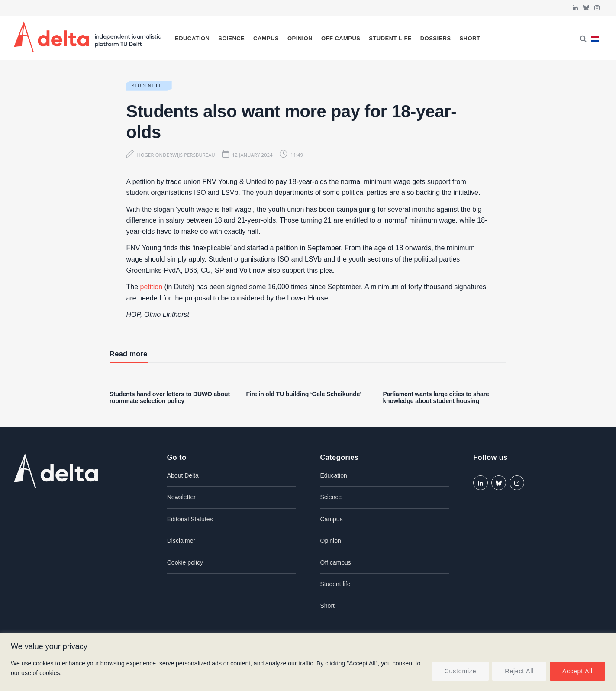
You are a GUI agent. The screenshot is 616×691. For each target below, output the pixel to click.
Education (192, 38)
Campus (266, 38)
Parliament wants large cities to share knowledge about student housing (436, 398)
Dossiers (436, 38)
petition (152, 287)
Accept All (577, 671)
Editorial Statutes (190, 519)
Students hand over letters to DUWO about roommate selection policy (170, 398)
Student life (390, 38)
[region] (308, 662)
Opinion (300, 38)
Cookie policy (185, 562)
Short (470, 38)
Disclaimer (181, 541)
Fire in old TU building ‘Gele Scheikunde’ (304, 394)
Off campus (341, 38)
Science (231, 38)
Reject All (519, 671)
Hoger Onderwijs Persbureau (176, 155)
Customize (461, 671)
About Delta (183, 475)
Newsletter (181, 497)
